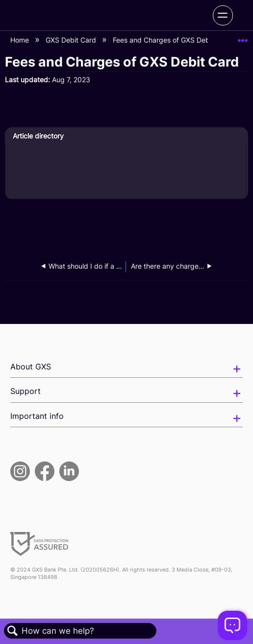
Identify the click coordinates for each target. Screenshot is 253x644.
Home (21, 40)
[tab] (126, 136)
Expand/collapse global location (243, 37)
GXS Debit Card (72, 40)
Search (13, 631)
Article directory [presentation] (38, 136)
